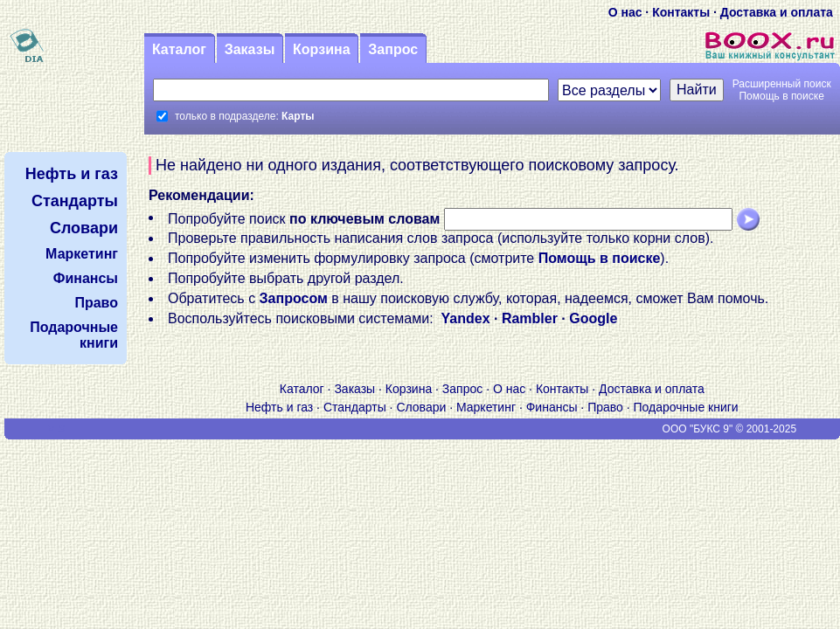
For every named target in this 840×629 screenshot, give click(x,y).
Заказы (250, 49)
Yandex (466, 318)
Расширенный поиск (782, 84)
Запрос (393, 49)
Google (593, 318)
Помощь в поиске (781, 96)
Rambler (530, 318)
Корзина (321, 49)
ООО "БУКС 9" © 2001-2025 (730, 429)
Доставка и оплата (777, 12)
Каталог (179, 49)
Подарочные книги (686, 407)
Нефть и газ (279, 407)
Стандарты (355, 407)
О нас (625, 12)
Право (605, 407)
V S (56, 429)
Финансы (552, 407)
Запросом (294, 298)
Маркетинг (486, 407)
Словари (421, 407)
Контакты (681, 12)
